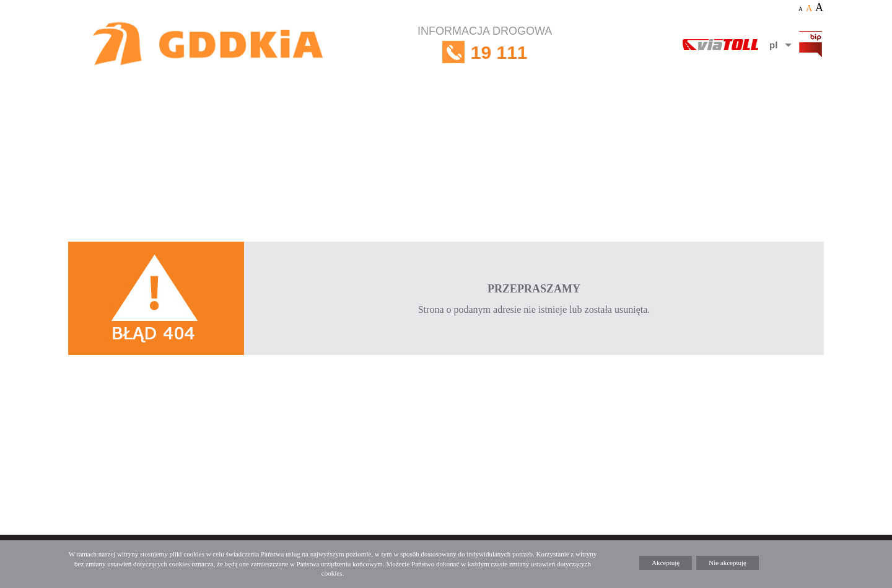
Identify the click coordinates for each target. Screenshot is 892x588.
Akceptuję (666, 563)
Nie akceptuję (728, 563)
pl (773, 45)
